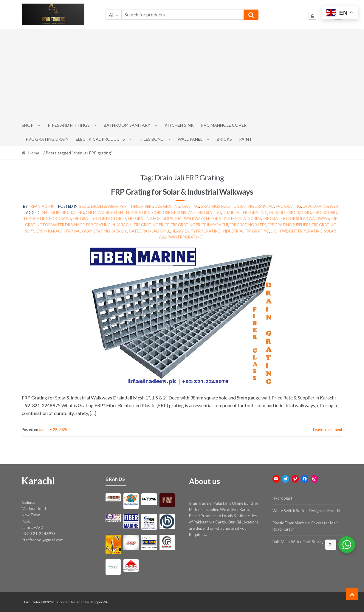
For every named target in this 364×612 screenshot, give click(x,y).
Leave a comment (328, 430)
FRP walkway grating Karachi (97, 231)
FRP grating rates (248, 225)
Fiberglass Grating (161, 206)
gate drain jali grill (149, 231)
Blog (84, 206)
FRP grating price (152, 225)
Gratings (210, 206)
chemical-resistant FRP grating (118, 213)
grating (190, 206)
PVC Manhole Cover (224, 125)
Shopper (62, 602)
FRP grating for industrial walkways (166, 219)
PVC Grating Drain (47, 139)
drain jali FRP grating (245, 213)
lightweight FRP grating (297, 231)
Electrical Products (100, 139)
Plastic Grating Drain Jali (248, 206)
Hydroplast (282, 498)
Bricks (224, 139)
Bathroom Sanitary (127, 125)
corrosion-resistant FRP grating (187, 213)
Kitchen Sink (179, 125)
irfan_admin (42, 206)
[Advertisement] (182, 74)
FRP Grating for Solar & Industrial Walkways (182, 192)
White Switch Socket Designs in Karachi (306, 511)
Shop (28, 125)
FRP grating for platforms (234, 219)
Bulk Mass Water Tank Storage (299, 542)
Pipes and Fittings (69, 125)
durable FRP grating (290, 213)
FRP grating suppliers (289, 225)
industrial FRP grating (246, 231)
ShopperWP (99, 602)
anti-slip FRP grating (63, 213)
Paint (245, 139)
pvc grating (288, 206)
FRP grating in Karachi (109, 225)
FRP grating (325, 213)
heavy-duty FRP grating (196, 231)
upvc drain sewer (320, 206)
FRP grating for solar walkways (296, 219)
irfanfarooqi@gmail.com (43, 540)
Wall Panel (190, 139)
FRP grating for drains (48, 219)
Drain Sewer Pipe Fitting (115, 206)
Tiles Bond (151, 139)
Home (34, 153)
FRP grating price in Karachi (199, 225)
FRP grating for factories (100, 219)
